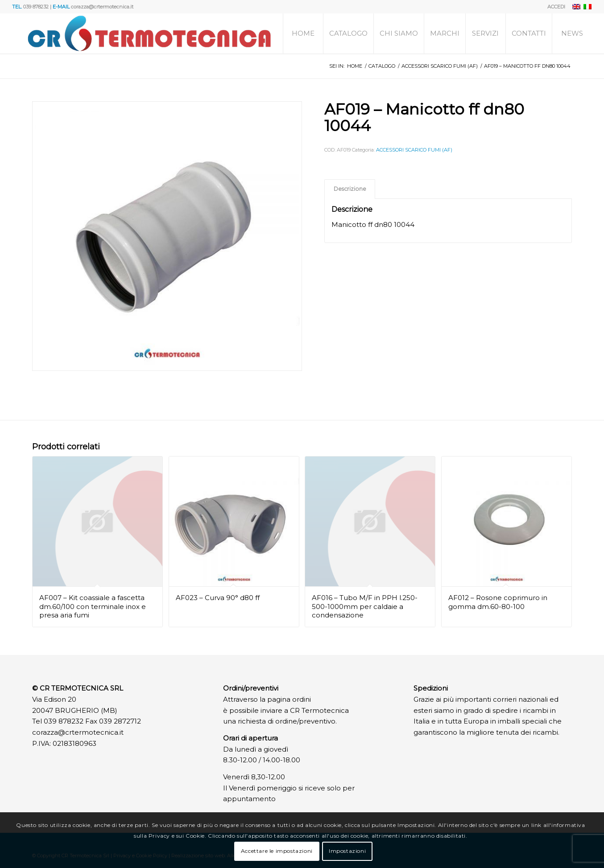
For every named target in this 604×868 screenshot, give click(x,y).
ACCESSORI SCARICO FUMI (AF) (414, 150)
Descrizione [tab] (350, 189)
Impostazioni (347, 851)
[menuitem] (554, 7)
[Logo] (149, 33)
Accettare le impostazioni (277, 851)
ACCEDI (556, 7)
